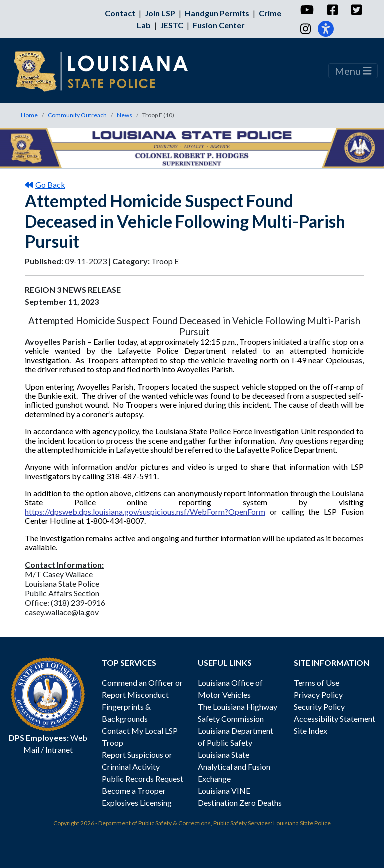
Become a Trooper (134, 791)
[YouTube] (307, 10)
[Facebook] (332, 10)
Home (29, 115)
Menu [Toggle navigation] (353, 71)
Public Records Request (143, 779)
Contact (120, 13)
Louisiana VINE (224, 791)
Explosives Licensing (137, 803)
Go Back (45, 184)
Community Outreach (77, 115)
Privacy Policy (318, 695)
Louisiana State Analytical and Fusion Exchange (234, 767)
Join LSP (160, 13)
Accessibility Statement (335, 719)
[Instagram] (305, 29)
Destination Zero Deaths (240, 803)
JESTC (172, 25)
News (125, 115)
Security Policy (319, 707)
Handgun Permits (217, 13)
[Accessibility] (326, 29)
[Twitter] (356, 10)
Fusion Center (219, 25)
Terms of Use (317, 683)
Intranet (59, 750)
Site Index (311, 731)
